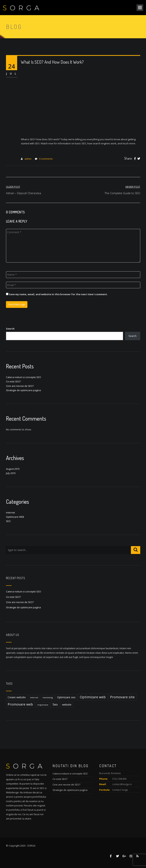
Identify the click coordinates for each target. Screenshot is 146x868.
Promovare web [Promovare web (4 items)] (20, 704)
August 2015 (13, 469)
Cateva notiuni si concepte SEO (23, 377)
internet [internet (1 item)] (34, 697)
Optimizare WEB (15, 517)
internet (10, 513)
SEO (8, 521)
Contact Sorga (120, 790)
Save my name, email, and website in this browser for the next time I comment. (58, 294)
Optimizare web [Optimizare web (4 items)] (93, 697)
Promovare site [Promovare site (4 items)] (122, 697)
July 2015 (11, 473)
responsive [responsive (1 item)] (43, 705)
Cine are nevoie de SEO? (20, 386)
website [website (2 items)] (67, 705)
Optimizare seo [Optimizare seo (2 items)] (66, 697)
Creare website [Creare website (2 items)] (17, 697)
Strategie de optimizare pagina (23, 390)
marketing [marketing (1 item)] (48, 697)
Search (10, 329)
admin (28, 159)
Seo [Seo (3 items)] (55, 704)
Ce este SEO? (13, 381)
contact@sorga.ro (122, 784)
